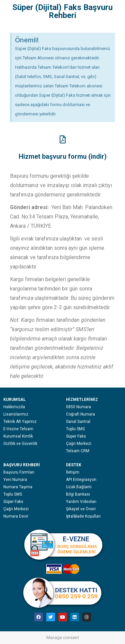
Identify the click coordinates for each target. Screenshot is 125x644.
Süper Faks (76, 436)
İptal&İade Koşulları (83, 516)
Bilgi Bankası (78, 494)
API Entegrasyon (81, 480)
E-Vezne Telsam (18, 429)
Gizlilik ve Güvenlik (20, 444)
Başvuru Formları (19, 472)
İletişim (73, 472)
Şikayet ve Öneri (81, 509)
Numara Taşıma (18, 487)
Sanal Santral (78, 422)
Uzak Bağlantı (79, 487)
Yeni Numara (15, 480)
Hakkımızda (14, 407)
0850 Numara (78, 407)
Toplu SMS (75, 429)
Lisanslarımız (16, 414)
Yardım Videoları (81, 502)
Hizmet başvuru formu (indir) (63, 156)
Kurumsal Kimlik (18, 436)
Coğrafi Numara (80, 414)
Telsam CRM (78, 451)
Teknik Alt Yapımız (20, 422)
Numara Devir (16, 516)
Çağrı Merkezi (79, 444)
